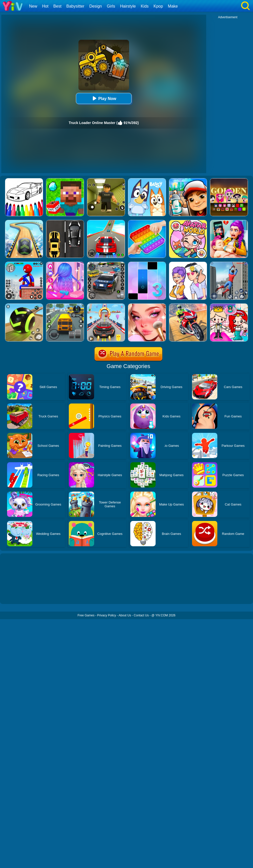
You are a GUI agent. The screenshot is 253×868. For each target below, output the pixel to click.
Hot (45, 6)
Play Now (104, 98)
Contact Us (141, 615)
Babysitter (75, 6)
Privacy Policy (107, 615)
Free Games (86, 615)
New (33, 6)
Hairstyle (128, 6)
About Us (125, 615)
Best (57, 6)
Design (96, 6)
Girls (111, 6)
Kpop (158, 6)
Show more (17, 594)
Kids (145, 6)
